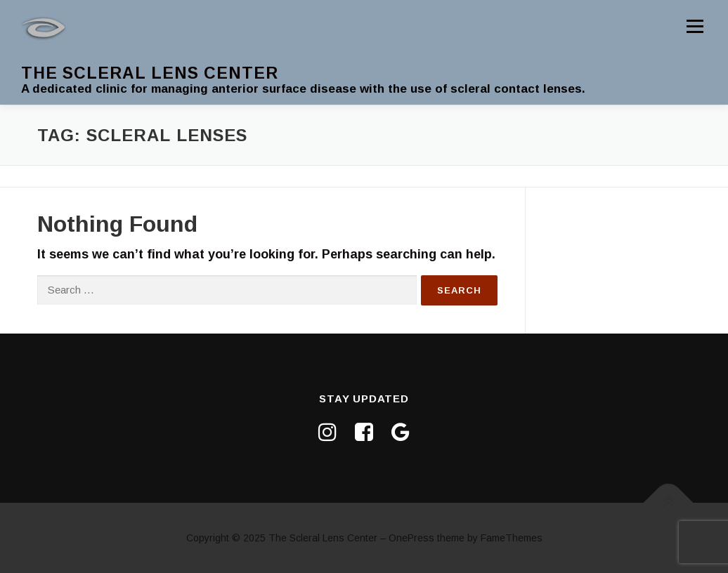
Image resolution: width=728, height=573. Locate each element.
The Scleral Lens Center (150, 73)
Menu (695, 26)
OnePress (411, 538)
